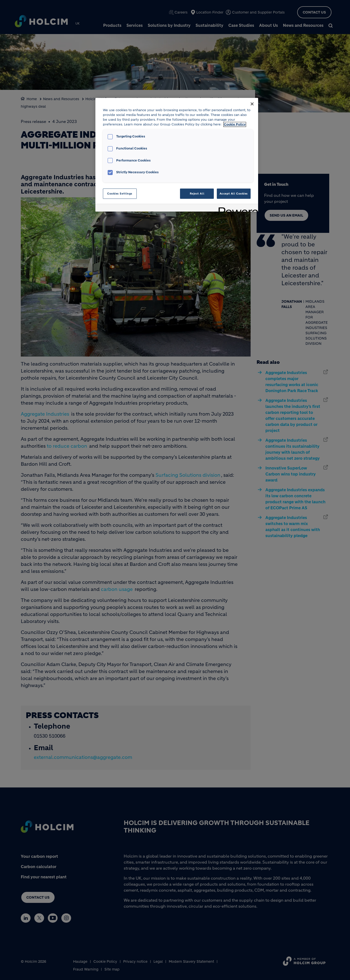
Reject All (197, 194)
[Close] (252, 104)
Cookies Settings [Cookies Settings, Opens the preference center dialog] (120, 194)
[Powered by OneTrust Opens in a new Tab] (237, 208)
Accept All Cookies (234, 194)
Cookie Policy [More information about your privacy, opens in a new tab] (235, 124)
